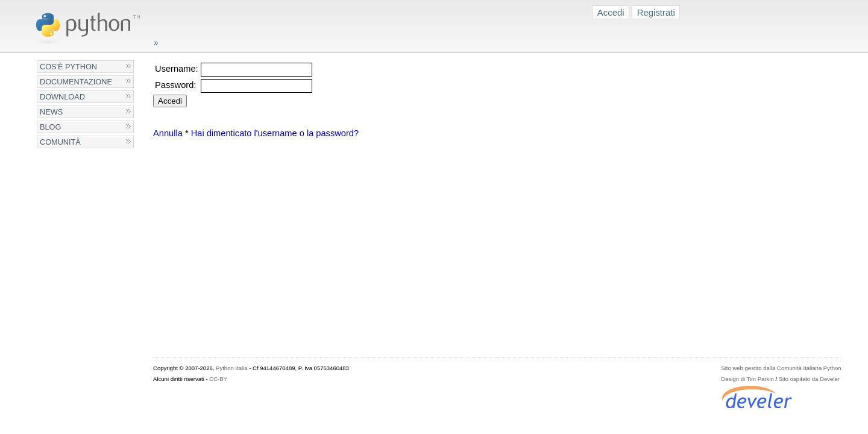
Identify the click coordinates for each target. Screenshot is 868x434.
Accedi (611, 12)
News (51, 112)
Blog (50, 127)
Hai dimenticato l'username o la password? (275, 133)
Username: (177, 69)
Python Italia (231, 368)
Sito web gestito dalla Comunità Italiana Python (781, 368)
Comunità (60, 142)
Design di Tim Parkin (747, 379)
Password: (175, 85)
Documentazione (76, 82)
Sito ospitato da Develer (809, 379)
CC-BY (218, 379)
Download (62, 97)
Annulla (168, 133)
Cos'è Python (68, 67)
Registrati (656, 12)
